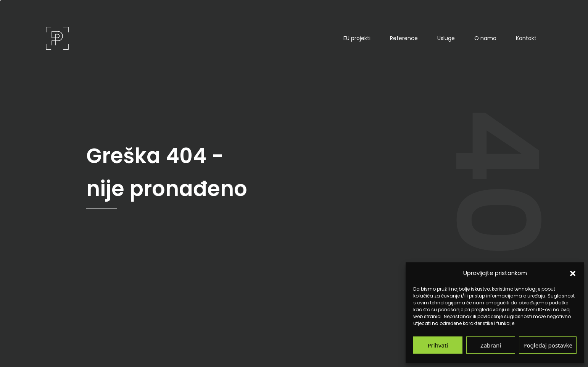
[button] (573, 273)
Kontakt (526, 38)
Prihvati (438, 345)
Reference (404, 38)
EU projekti (357, 38)
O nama (485, 38)
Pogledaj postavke (548, 345)
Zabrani (491, 345)
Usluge (446, 38)
